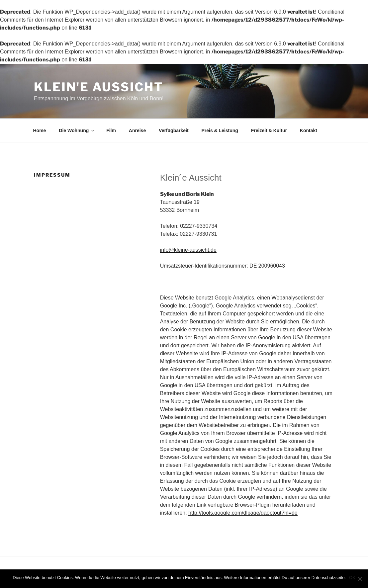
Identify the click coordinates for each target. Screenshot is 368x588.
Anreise (137, 130)
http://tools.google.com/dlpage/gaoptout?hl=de (243, 513)
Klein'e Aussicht (99, 87)
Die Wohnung (77, 130)
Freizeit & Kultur (269, 130)
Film (111, 130)
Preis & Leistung (220, 130)
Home (40, 130)
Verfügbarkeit (174, 130)
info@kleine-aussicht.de (188, 250)
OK (352, 578)
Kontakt (309, 130)
